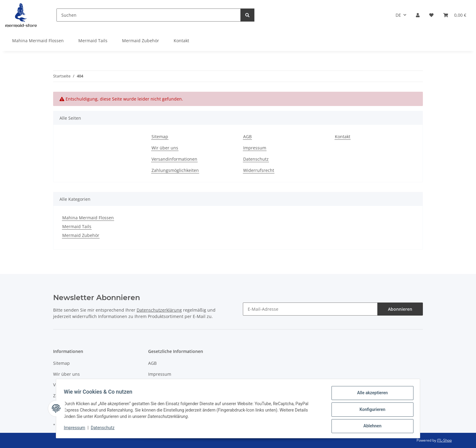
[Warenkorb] (455, 15)
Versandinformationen (174, 159)
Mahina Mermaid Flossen (88, 218)
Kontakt (181, 41)
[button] (418, 15)
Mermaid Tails (77, 226)
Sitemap (160, 137)
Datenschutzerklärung (159, 310)
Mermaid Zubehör (81, 235)
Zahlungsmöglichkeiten (175, 170)
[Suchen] (149, 15)
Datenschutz (256, 159)
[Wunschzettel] (431, 15)
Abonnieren (400, 309)
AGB (247, 137)
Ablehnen (370, 426)
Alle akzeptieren (370, 395)
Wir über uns (165, 148)
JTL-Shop (444, 440)
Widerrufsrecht (259, 170)
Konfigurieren (370, 411)
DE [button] (398, 15)
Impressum (255, 148)
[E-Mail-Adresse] (310, 309)
